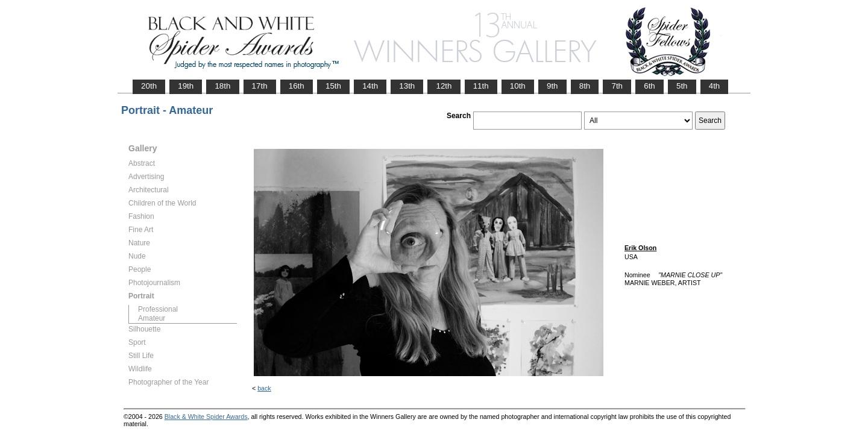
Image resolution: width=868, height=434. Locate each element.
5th (682, 86)
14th (370, 86)
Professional (158, 309)
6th (649, 86)
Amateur (152, 318)
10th (518, 86)
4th (715, 86)
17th (260, 86)
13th (407, 86)
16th (297, 86)
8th (585, 86)
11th (481, 86)
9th (552, 86)
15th (333, 86)
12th (444, 86)
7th (617, 86)
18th (222, 86)
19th (186, 86)
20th (149, 86)
